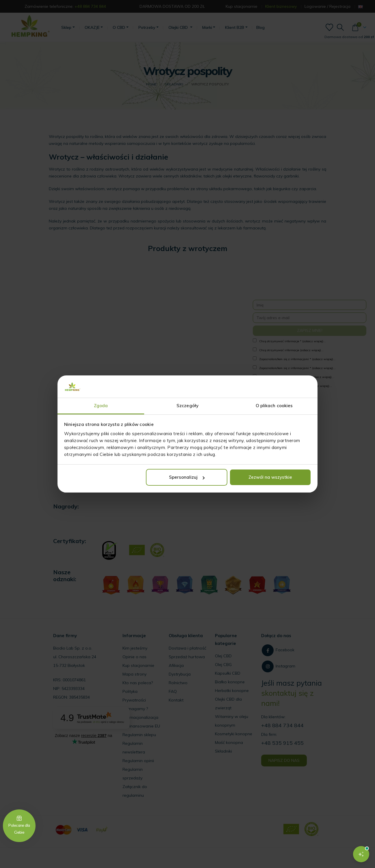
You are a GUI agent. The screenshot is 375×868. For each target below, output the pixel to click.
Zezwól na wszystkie (270, 477)
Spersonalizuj (187, 477)
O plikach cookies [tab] (274, 406)
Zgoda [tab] (101, 406)
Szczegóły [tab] (188, 406)
